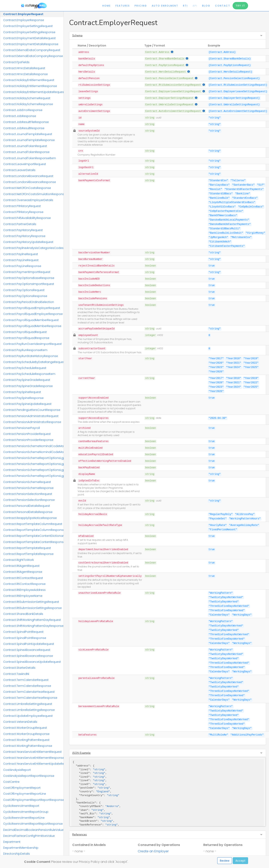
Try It (240, 6)
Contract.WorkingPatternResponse (28, 746)
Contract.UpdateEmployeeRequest (28, 716)
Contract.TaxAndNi (16, 674)
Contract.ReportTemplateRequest (27, 548)
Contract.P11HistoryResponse (23, 212)
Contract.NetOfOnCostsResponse (27, 188)
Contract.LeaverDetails (19, 170)
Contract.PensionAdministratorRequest (31, 416)
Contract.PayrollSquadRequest (25, 332)
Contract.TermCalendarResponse (27, 686)
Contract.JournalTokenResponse (26, 152)
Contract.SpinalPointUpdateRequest (29, 644)
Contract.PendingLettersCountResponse (32, 410)
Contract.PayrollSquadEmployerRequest (32, 308)
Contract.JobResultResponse (24, 128)
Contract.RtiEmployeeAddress (24, 590)
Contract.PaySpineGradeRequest (27, 380)
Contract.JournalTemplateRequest (28, 134)
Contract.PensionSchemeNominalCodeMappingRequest (33, 446)
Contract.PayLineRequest (21, 260)
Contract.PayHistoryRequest (23, 230)
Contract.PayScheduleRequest (25, 368)
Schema (77, 35)
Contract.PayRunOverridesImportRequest (32, 344)
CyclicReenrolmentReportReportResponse (33, 824)
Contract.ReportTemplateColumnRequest (33, 524)
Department (12, 842)
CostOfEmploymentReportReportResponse (33, 800)
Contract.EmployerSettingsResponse (29, 32)
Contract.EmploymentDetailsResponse (31, 44)
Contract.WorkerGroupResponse (26, 734)
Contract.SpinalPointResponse (25, 638)
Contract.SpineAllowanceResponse (28, 656)
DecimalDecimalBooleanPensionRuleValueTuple (33, 830)
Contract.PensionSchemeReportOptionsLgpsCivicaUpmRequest (33, 458)
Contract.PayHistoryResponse (24, 236)
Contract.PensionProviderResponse (28, 440)
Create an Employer (153, 851)
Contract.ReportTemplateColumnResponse (33, 530)
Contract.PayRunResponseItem (25, 350)
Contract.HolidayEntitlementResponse (30, 86)
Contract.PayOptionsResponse (25, 296)
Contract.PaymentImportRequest (27, 272)
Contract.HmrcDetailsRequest (24, 68)
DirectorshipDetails (17, 854)
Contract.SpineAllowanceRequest (27, 650)
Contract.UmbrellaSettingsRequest (28, 704)
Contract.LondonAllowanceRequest (28, 176)
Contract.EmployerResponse (24, 20)
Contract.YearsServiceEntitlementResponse (33, 758)
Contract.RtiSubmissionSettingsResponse (32, 608)
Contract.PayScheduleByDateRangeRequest (33, 362)
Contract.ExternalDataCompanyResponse (33, 56)
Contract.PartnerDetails (20, 224)
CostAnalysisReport (17, 770)
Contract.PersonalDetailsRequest (27, 506)
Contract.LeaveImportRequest (25, 164)
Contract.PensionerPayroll (22, 428)
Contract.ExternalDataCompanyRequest (32, 50)
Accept (240, 861)
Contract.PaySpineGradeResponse (28, 386)
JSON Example (81, 753)
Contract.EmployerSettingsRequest (28, 26)
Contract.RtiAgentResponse (23, 572)
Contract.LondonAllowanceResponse (30, 182)
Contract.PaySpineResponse (23, 398)
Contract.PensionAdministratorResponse (32, 422)
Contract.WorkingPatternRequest (26, 740)
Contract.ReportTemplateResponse (28, 554)
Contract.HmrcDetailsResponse (25, 74)
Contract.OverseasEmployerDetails (28, 200)
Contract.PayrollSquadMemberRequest (31, 320)
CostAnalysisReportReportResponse (29, 776)
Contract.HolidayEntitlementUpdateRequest (33, 92)
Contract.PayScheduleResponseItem (29, 374)
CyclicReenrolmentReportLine (24, 818)
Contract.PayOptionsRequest (24, 290)
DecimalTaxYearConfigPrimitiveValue (29, 836)
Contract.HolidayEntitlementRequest (29, 80)
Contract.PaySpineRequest (22, 392)
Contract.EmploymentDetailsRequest (29, 38)
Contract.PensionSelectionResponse (29, 500)
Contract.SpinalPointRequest (23, 632)
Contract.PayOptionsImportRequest (29, 284)
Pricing (141, 6)
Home (107, 6)
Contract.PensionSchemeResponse (28, 488)
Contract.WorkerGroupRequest (25, 728)
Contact (223, 6)
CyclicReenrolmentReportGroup (26, 812)
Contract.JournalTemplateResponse (29, 140)
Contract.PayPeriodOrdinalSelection (29, 302)
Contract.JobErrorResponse (23, 110)
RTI (185, 6)
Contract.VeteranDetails (20, 722)
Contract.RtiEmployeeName (23, 596)
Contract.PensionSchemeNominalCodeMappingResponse (33, 452)
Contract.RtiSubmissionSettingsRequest (31, 602)
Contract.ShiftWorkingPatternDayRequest (32, 620)
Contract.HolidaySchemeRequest (27, 98)
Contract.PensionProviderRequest (27, 434)
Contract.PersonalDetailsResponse (28, 512)
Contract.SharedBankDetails (23, 614)
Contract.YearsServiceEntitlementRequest (32, 752)
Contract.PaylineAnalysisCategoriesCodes (33, 248)
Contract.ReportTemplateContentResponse (33, 542)
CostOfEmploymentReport (22, 788)
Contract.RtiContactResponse (24, 584)
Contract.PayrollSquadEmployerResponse (33, 314)
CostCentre (11, 782)
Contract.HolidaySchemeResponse (28, 104)
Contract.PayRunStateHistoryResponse (31, 356)
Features (123, 6)
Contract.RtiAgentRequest (21, 566)
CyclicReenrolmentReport (21, 806)
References (80, 835)
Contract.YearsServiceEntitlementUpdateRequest (33, 764)
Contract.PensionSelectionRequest (28, 494)
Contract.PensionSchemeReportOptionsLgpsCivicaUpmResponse (33, 464)
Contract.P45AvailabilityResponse (27, 218)
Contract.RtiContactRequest (23, 578)
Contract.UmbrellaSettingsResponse (29, 710)
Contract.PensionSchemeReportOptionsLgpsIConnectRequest (33, 470)
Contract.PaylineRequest (21, 254)
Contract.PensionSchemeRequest (27, 482)
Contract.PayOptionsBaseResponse (29, 278)
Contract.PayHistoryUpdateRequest (28, 242)
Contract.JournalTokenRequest (25, 146)
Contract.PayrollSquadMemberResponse (32, 326)
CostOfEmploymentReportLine (25, 794)
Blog (206, 6)
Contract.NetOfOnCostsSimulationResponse (33, 194)
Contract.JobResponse (20, 116)
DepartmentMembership (21, 848)
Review (225, 861)
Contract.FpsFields (16, 62)
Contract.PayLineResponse (22, 266)
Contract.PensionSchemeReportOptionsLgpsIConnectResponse (33, 476)
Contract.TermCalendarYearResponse (30, 698)
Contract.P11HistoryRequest (22, 206)
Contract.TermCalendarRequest (26, 680)
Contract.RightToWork (19, 560)
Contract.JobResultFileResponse (26, 122)
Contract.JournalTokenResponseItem (30, 158)
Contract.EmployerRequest (23, 14)
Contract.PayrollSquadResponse (26, 338)
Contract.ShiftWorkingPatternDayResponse (33, 626)
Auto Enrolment (165, 6)
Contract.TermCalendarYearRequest (29, 692)
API (195, 6)
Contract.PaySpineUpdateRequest (27, 404)
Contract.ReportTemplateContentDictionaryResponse (33, 536)
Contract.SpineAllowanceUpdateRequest (32, 662)
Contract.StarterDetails (19, 668)
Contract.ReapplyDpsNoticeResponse (30, 518)
